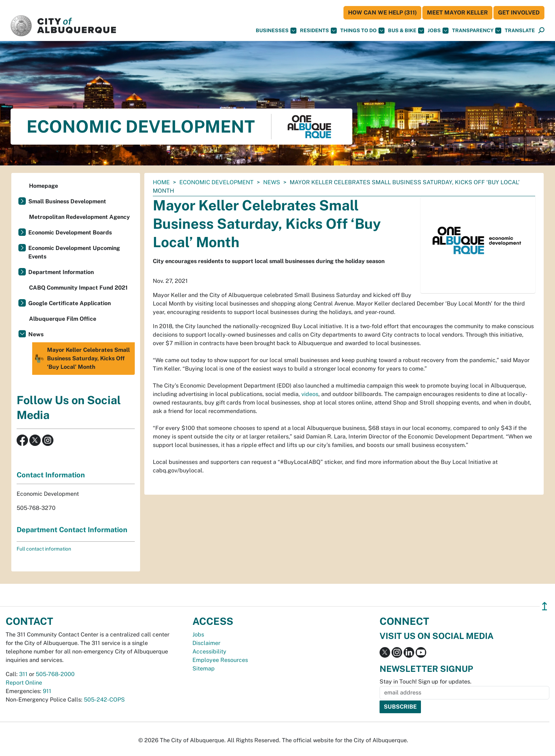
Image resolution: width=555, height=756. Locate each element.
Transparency (477, 31)
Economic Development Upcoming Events (74, 252)
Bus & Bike (406, 31)
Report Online (24, 683)
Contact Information (51, 475)
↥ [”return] (545, 606)
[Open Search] (541, 31)
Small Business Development (67, 201)
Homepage (44, 186)
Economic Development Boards (70, 232)
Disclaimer (206, 643)
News (272, 182)
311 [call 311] (23, 674)
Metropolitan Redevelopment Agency (79, 217)
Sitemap (204, 668)
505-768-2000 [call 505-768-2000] (55, 674)
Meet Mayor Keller (457, 13)
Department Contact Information (72, 530)
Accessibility (209, 652)
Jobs (438, 31)
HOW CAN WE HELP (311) (382, 13)
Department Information (61, 272)
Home (161, 182)
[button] (520, 31)
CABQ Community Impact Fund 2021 (78, 288)
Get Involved (519, 13)
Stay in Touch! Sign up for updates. (426, 682)
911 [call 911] (47, 691)
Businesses (276, 31)
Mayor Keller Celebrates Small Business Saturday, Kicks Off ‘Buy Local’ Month (82, 359)
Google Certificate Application (70, 303)
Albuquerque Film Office (63, 319)
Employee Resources (220, 660)
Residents (318, 31)
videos (310, 394)
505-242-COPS (104, 700)
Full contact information (44, 549)
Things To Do (362, 31)
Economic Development (216, 182)
